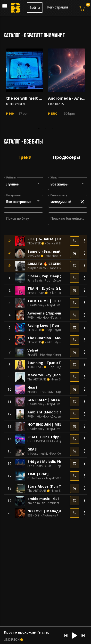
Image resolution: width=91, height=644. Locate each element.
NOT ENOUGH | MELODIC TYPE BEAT (58, 424)
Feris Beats (35, 281)
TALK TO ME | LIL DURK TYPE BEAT (57, 301)
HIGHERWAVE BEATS (41, 441)
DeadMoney (36, 305)
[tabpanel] (25, 84)
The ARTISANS (37, 379)
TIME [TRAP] (38, 474)
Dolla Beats (35, 478)
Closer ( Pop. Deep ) (44, 276)
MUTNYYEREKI (16, 104)
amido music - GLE (43, 499)
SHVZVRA (34, 256)
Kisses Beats (36, 293)
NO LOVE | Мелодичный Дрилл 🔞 (58, 511)
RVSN (31, 318)
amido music (36, 503)
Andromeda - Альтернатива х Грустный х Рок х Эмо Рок (67, 98)
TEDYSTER (34, 243)
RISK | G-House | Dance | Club (54, 239)
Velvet (33, 350)
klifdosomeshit (38, 454)
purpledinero (37, 268)
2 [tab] (46, 129)
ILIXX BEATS (56, 104)
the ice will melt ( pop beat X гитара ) (25, 98)
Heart (32, 387)
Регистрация (58, 7)
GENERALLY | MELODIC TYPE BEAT (56, 400)
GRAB (32, 449)
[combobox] (24, 185)
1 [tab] (39, 129)
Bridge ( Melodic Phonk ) (49, 462)
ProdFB (33, 355)
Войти (35, 7)
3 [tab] (52, 129)
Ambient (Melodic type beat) (53, 412)
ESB (30, 515)
